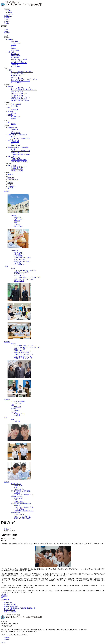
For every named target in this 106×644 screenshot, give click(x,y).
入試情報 (7, 482)
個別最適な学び (16, 56)
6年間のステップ (16, 75)
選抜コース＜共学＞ (17, 92)
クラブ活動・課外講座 (14, 104)
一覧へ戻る (4, 594)
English (10, 13)
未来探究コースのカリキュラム (20, 81)
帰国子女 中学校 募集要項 (19, 160)
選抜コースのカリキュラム (19, 93)
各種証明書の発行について (19, 167)
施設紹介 (10, 111)
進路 (9, 122)
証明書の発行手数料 (17, 169)
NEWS (9, 181)
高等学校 (10, 86)
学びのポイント (16, 77)
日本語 (10, 11)
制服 (9, 108)
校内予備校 (14, 65)
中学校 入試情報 (12, 128)
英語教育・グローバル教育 (19, 59)
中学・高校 (14, 110)
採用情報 (7, 18)
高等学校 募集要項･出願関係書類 (21, 504)
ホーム (6, 36)
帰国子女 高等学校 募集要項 (19, 162)
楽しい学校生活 (16, 66)
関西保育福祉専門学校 (11, 606)
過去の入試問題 (16, 133)
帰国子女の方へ (12, 156)
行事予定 (7, 23)
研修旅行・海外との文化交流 (20, 101)
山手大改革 (11, 52)
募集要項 (14, 137)
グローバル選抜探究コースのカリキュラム (24, 79)
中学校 (10, 70)
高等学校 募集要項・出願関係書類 (18, 147)
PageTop (3, 643)
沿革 (12, 47)
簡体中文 (10, 14)
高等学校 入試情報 (13, 140)
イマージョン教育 (16, 61)
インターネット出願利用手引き (20, 138)
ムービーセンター (13, 180)
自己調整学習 (15, 54)
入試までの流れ (16, 158)
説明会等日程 (15, 129)
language (7, 9)
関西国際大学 (8, 603)
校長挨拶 (14, 45)
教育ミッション (16, 43)
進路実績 (14, 124)
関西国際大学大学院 (10, 605)
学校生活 (7, 400)
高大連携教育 (15, 58)
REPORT (10, 183)
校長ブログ (11, 178)
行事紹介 (10, 115)
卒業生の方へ (8, 16)
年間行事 (14, 119)
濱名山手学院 (15, 50)
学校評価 (14, 49)
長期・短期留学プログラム (19, 99)
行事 (12, 131)
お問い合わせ (12, 186)
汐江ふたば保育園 (10, 610)
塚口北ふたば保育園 (10, 612)
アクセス (7, 20)
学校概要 (10, 40)
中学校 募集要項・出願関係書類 (17, 135)
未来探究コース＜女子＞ (18, 74)
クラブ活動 (14, 106)
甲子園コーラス (16, 117)
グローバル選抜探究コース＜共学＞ (22, 72)
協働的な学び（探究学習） (19, 63)
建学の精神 (14, 41)
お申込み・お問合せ (17, 171)
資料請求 (7, 21)
